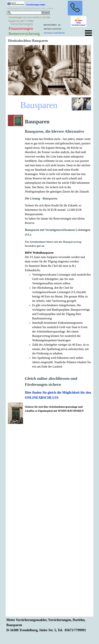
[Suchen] (24, 13)
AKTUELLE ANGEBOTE (54, 33)
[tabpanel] (57, 29)
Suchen (46, 13)
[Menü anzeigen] (88, 33)
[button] (75, 8)
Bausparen (39, 105)
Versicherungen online (36, 5)
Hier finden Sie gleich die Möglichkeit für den (58, 392)
